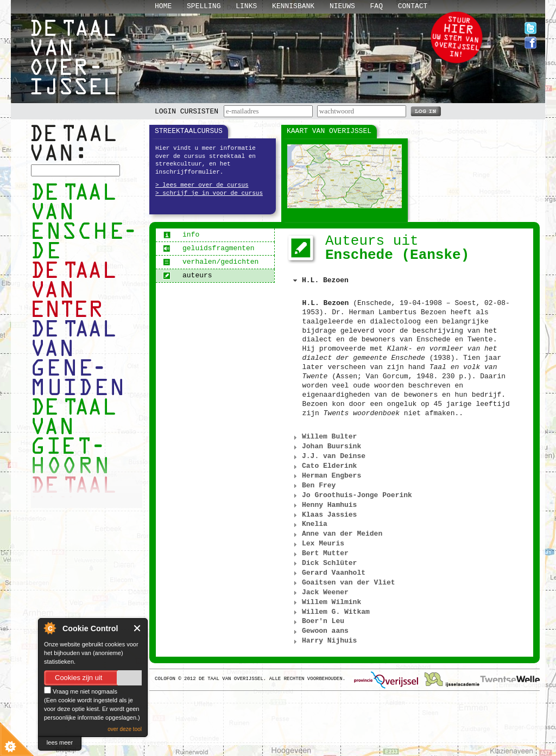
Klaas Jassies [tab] (324, 515)
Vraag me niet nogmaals (81, 691)
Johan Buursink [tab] (326, 447)
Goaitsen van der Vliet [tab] (343, 583)
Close (138, 628)
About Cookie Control (49, 628)
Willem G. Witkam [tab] (330, 612)
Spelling (204, 6)
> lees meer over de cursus (202, 185)
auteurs (188, 275)
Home (163, 6)
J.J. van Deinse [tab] (328, 456)
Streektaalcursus (189, 131)
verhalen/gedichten (211, 262)
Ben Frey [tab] (313, 486)
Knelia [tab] (309, 524)
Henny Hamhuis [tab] (324, 505)
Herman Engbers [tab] (326, 476)
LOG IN (426, 111)
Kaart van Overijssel (329, 131)
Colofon (165, 679)
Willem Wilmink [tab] (326, 602)
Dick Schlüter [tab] (324, 563)
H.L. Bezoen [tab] (320, 281)
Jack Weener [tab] (320, 593)
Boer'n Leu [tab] (318, 621)
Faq (377, 6)
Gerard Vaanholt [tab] (328, 573)
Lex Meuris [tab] (318, 544)
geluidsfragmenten (209, 248)
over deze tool (125, 729)
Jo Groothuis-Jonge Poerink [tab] (351, 495)
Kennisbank (293, 6)
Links (246, 6)
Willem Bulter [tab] (324, 437)
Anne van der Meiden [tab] (337, 534)
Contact (413, 6)
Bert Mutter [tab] (320, 554)
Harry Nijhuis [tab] (324, 641)
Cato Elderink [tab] (324, 466)
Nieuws (342, 6)
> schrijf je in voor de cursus (209, 193)
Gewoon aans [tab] (320, 631)
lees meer (60, 742)
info (181, 235)
